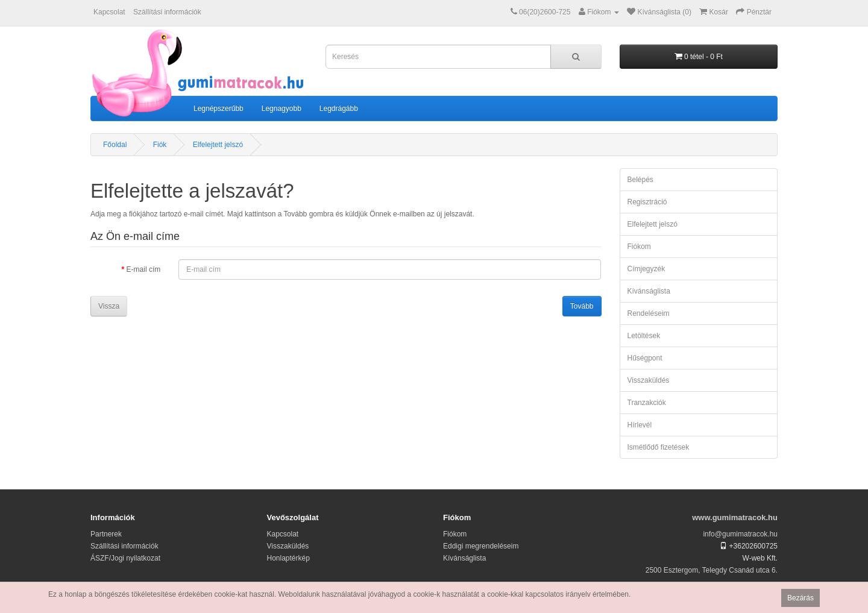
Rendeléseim (649, 313)
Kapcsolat (109, 12)
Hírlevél (640, 425)
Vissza (109, 306)
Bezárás (800, 598)
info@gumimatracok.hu (740, 534)
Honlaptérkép (288, 558)
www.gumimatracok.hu (735, 517)
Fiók (160, 145)
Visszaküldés (649, 380)
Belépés (640, 180)
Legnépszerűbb (219, 108)
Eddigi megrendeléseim (481, 546)
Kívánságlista (649, 291)
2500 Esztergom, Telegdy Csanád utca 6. (712, 570)
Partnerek (106, 534)
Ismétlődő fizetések (659, 447)
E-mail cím (144, 269)
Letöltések (644, 336)
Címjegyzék (646, 269)
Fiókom (639, 247)
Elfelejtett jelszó (218, 145)
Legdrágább (339, 108)
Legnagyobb (281, 108)
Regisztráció (647, 202)
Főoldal (115, 145)
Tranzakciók (647, 403)
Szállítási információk (167, 12)
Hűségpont (645, 358)
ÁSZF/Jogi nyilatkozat (125, 558)
